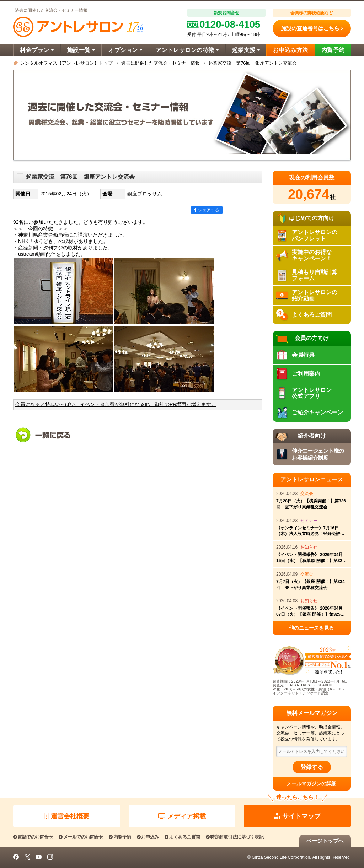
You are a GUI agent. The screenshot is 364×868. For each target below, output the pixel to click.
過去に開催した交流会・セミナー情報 (160, 63)
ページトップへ (325, 841)
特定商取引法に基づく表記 (235, 837)
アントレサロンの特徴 (187, 50)
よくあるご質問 (182, 837)
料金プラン (37, 50)
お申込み (148, 837)
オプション (125, 50)
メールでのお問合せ (81, 837)
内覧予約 (333, 50)
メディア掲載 (182, 816)
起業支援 (246, 50)
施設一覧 (81, 50)
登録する (312, 767)
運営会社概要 (67, 816)
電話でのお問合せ (33, 837)
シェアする (207, 210)
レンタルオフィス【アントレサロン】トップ (66, 63)
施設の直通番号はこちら (312, 28)
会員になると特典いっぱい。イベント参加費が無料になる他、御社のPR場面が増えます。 (116, 405)
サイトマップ (297, 816)
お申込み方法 (291, 50)
